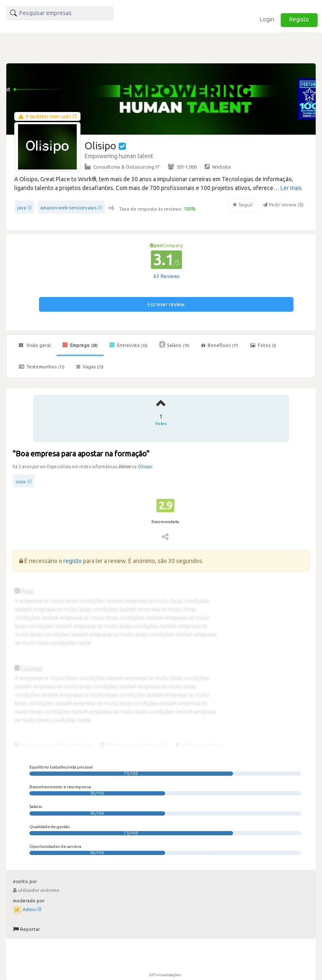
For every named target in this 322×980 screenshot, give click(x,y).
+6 (111, 208)
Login (267, 19)
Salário (174, 344)
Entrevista (129, 345)
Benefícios (220, 345)
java (22, 208)
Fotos (263, 345)
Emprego (80, 345)
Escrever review (166, 304)
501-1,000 (182, 167)
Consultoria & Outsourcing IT (122, 167)
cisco (21, 482)
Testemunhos (42, 367)
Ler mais (291, 188)
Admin (32, 910)
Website (218, 167)
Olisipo (145, 467)
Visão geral (35, 345)
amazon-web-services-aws (68, 208)
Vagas (90, 367)
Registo (299, 19)
